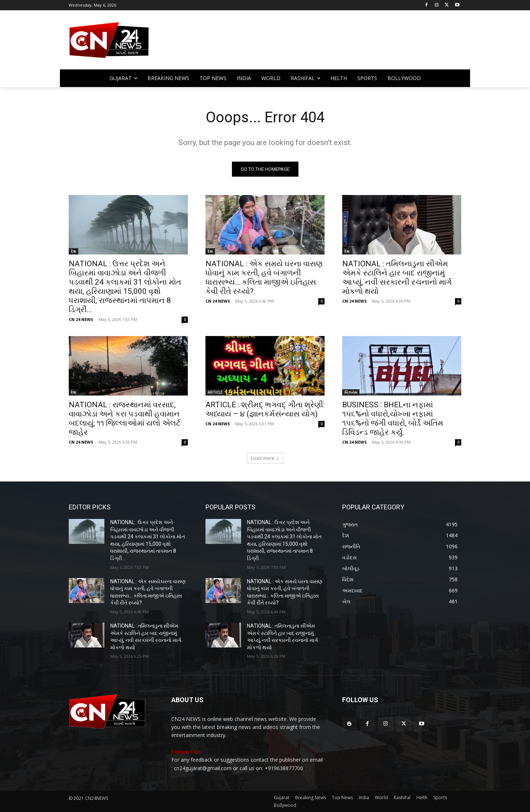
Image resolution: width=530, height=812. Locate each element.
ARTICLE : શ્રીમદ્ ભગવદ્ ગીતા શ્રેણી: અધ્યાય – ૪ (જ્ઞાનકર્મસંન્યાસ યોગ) (265, 409)
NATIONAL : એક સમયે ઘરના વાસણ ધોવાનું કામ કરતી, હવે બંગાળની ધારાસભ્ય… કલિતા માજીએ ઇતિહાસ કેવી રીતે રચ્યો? (264, 277)
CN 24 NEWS (81, 319)
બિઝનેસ (351, 392)
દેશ (74, 251)
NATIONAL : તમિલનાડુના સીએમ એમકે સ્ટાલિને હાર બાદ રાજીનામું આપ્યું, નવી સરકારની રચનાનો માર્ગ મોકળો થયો (397, 277)
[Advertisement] (324, 43)
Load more (265, 458)
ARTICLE (215, 392)
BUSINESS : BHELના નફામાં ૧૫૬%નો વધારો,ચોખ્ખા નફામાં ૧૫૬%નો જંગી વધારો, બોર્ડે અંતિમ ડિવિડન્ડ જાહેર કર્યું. (393, 418)
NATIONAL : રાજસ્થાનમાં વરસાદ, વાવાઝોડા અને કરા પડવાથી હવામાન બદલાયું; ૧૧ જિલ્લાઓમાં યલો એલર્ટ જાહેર (125, 418)
